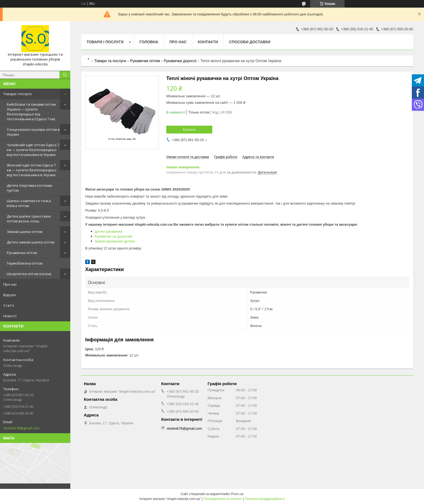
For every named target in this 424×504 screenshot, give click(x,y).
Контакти (208, 42)
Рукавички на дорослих (113, 236)
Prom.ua (237, 494)
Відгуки (9, 295)
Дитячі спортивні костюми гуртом (29, 188)
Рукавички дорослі (180, 61)
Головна (149, 42)
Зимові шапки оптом (25, 232)
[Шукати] (65, 75)
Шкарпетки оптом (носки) (29, 274)
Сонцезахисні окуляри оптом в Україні (33, 132)
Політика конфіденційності (265, 499)
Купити (189, 129)
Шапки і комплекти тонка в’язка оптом (29, 203)
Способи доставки (250, 42)
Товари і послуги (17, 94)
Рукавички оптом (22, 253)
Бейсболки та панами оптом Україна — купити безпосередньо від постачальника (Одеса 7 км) (31, 112)
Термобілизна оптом (25, 263)
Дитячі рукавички (108, 231)
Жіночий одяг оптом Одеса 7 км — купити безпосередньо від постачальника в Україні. (32, 170)
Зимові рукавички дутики (115, 241)
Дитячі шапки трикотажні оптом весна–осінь (29, 219)
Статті (9, 305)
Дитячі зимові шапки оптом (31, 242)
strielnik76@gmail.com (21, 428)
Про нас (10, 284)
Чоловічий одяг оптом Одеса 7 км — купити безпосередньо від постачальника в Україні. (33, 150)
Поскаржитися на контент (223, 499)
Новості (10, 316)
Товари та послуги (110, 61)
